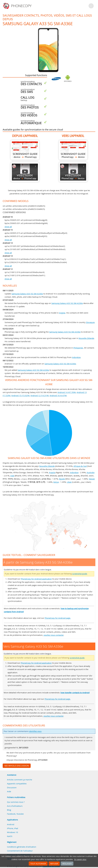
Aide (9, 791)
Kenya (56, 482)
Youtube (20, 814)
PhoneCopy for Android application (36, 579)
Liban (69, 482)
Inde (12, 476)
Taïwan (92, 479)
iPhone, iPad (13, 828)
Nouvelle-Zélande (86, 338)
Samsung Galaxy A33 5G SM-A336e (27, 294)
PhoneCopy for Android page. (58, 618)
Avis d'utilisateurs (15, 806)
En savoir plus (80, 859)
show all (8, 227)
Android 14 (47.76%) (67, 392)
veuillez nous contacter (54, 635)
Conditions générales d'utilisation (22, 847)
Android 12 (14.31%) (40, 395)
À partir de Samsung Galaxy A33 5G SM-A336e (25, 150)
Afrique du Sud (80, 466)
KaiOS (10, 836)
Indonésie (76, 357)
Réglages (67, 864)
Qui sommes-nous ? (16, 802)
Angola (62, 313)
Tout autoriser (38, 864)
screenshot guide (80, 574)
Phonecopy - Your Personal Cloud (18, 6)
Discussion (12, 787)
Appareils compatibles (17, 784)
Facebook (11, 814)
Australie (91, 472)
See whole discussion (17, 766)
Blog (9, 810)
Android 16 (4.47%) (58, 395)
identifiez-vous (35, 731)
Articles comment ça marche (20, 780)
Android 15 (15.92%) (20, 395)
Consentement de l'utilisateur (20, 851)
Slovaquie (90, 322)
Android (11, 824)
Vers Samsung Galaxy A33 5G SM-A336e (73, 150)
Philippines (78, 348)
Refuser (54, 864)
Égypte (62, 479)
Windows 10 (13, 832)
